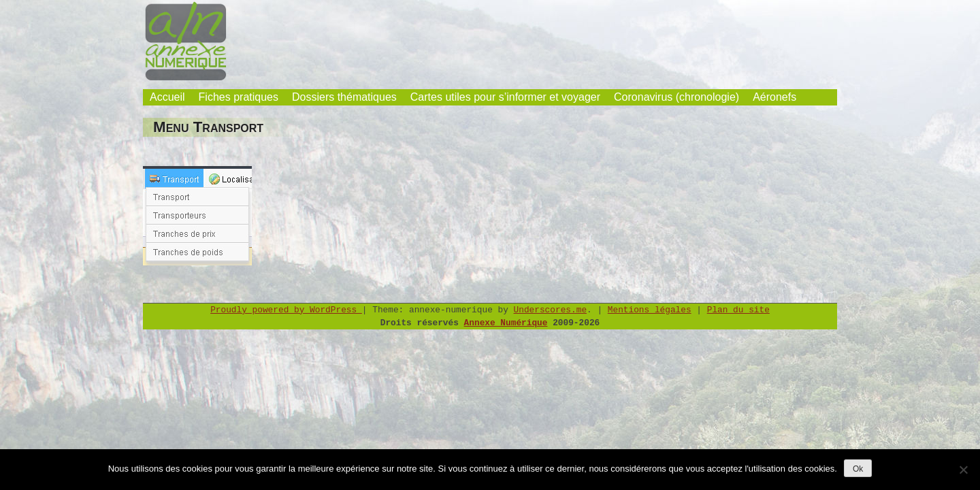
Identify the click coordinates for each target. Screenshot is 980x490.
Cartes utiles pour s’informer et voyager (505, 97)
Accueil (167, 97)
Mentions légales (650, 310)
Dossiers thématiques (344, 97)
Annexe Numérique (506, 323)
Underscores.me (551, 310)
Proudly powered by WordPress (286, 310)
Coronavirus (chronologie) (676, 97)
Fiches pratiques (239, 97)
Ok (858, 469)
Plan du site (738, 310)
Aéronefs (774, 97)
